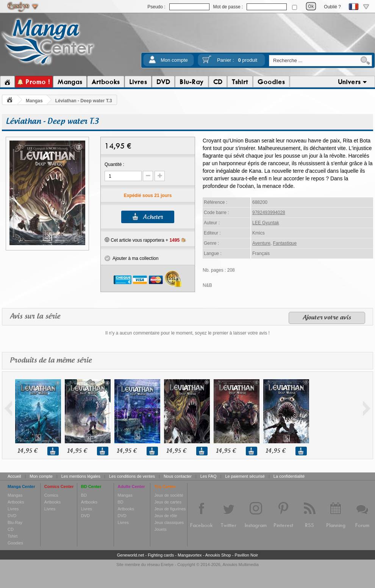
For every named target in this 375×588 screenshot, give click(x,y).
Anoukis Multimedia (240, 565)
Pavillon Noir (246, 555)
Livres (13, 509)
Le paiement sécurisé (245, 476)
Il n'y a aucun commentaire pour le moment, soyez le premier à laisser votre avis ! (187, 333)
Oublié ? (332, 7)
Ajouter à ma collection (131, 258)
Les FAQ (209, 476)
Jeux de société (169, 495)
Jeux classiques (169, 522)
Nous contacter (178, 476)
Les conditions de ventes (132, 476)
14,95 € (27, 451)
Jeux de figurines (170, 509)
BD (84, 495)
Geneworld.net (131, 555)
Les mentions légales (81, 476)
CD (11, 529)
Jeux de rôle (166, 516)
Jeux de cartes (168, 502)
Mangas (34, 101)
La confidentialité (289, 476)
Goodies (15, 543)
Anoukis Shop (218, 555)
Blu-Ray (15, 522)
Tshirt (12, 536)
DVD (12, 516)
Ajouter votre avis (327, 318)
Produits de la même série (51, 360)
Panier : (237, 60)
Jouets (160, 529)
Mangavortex (190, 555)
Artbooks (16, 502)
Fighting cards (161, 555)
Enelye (167, 565)
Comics (51, 495)
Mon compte (174, 60)
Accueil (14, 476)
